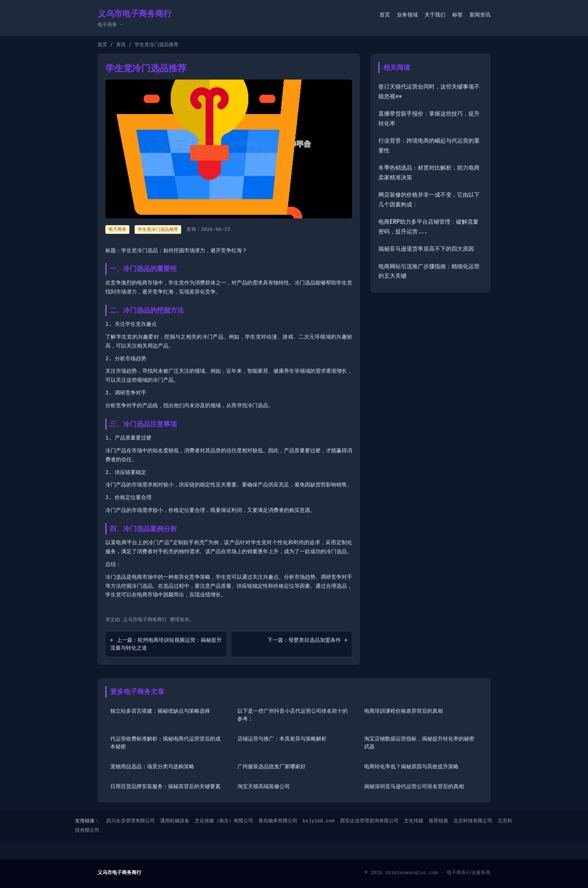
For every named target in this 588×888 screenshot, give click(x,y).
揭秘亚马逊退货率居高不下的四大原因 (426, 249)
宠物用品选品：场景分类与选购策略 (152, 766)
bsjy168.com (319, 821)
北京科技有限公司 (473, 821)
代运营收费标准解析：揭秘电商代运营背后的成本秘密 (165, 743)
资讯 (121, 44)
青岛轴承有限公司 (278, 821)
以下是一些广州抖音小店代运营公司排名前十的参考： (292, 715)
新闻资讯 (480, 15)
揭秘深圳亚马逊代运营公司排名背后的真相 (414, 786)
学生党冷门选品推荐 (158, 229)
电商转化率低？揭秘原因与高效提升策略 (411, 766)
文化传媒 (414, 821)
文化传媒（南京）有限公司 (224, 821)
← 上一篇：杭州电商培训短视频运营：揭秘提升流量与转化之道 (166, 644)
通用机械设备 (175, 821)
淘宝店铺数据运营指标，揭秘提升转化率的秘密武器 (419, 743)
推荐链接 (438, 821)
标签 (457, 15)
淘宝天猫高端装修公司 (264, 786)
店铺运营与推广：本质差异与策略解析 (282, 739)
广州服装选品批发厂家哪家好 (271, 766)
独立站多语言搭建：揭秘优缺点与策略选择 (160, 711)
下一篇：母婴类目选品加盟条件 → (307, 640)
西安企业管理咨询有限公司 (369, 821)
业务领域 (407, 15)
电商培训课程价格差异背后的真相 (403, 711)
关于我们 (435, 15)
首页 (385, 15)
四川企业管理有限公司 (130, 821)
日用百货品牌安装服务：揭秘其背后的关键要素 (165, 786)
